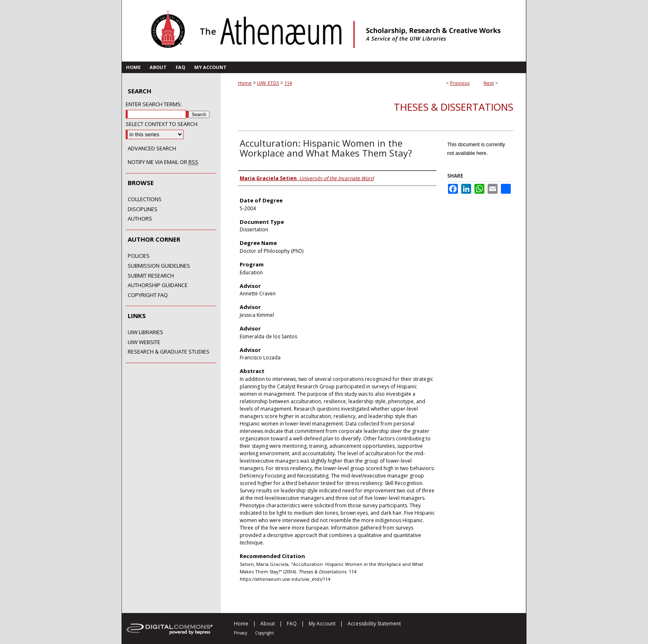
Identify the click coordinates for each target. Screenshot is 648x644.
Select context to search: (162, 124)
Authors (140, 219)
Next (489, 83)
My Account (322, 624)
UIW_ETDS (268, 83)
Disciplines (143, 209)
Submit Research (151, 276)
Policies (139, 256)
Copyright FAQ (148, 295)
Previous (460, 83)
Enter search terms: (154, 104)
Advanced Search (152, 148)
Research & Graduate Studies (169, 352)
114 (288, 83)
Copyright (264, 633)
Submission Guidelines (159, 266)
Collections (145, 200)
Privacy (241, 633)
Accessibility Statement (374, 624)
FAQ (292, 624)
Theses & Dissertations (454, 107)
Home (245, 83)
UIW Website (144, 342)
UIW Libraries (145, 333)
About (268, 624)
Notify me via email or (163, 162)
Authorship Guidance (158, 285)
